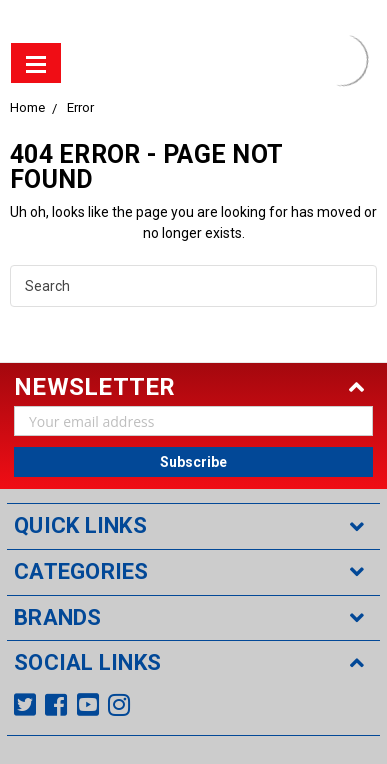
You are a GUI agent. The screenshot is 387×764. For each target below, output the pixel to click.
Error (80, 107)
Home (27, 107)
